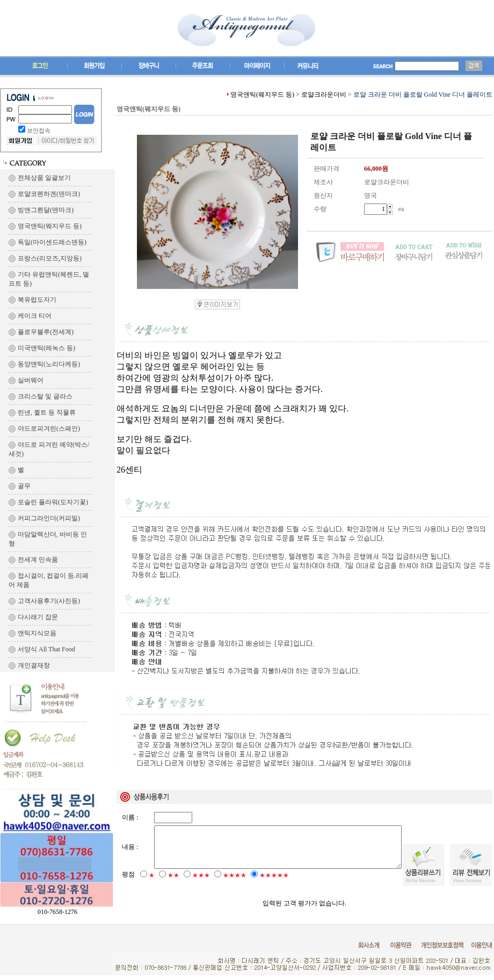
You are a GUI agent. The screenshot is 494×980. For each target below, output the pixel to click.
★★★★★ (274, 884)
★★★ (201, 884)
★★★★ (235, 884)
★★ (173, 884)
